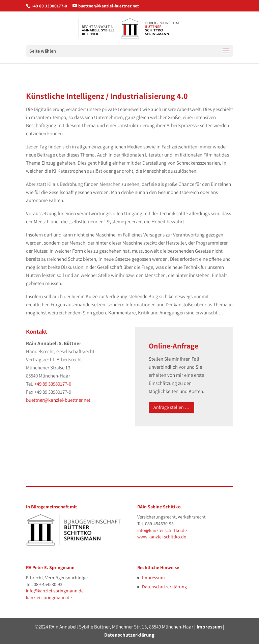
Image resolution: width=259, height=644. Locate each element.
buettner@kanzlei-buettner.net (58, 400)
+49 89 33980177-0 (49, 6)
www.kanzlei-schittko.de (162, 537)
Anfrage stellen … (171, 407)
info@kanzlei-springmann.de (55, 591)
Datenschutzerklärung (164, 587)
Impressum (153, 578)
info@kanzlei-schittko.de (162, 530)
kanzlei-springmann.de (49, 597)
